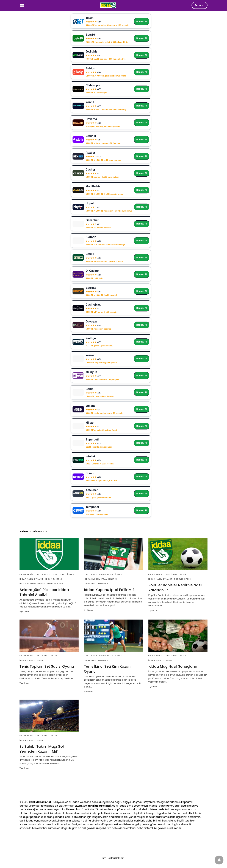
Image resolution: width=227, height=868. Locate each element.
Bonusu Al (142, 21)
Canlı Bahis (26, 574)
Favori (200, 5)
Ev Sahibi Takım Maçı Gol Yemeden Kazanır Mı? (42, 749)
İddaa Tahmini (54, 579)
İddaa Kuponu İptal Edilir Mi (101, 579)
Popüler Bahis (55, 584)
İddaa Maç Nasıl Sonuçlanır (173, 666)
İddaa (118, 574)
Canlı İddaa (67, 574)
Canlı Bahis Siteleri (47, 574)
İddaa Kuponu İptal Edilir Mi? (109, 590)
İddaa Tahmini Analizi (32, 584)
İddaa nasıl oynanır (32, 579)
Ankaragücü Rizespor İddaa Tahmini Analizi (44, 592)
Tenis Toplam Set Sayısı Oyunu (47, 666)
